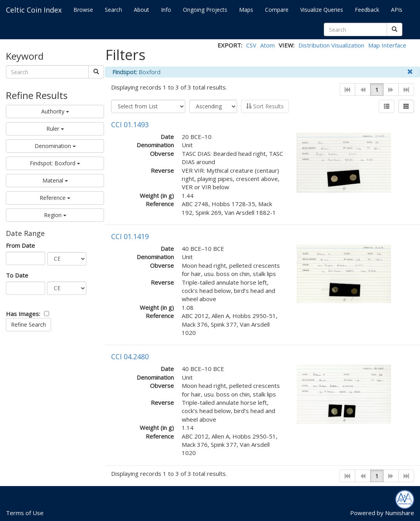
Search (113, 10)
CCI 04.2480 (130, 356)
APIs (397, 10)
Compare (277, 10)
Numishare (400, 513)
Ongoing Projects (205, 10)
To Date (17, 275)
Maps (246, 10)
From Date (20, 245)
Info (166, 10)
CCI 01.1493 (130, 124)
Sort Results (265, 106)
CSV (251, 45)
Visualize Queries (322, 10)
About (142, 10)
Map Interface (387, 45)
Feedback (367, 10)
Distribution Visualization (331, 45)
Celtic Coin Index (34, 10)
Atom (268, 45)
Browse (83, 10)
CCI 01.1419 (130, 236)
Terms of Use (25, 513)
